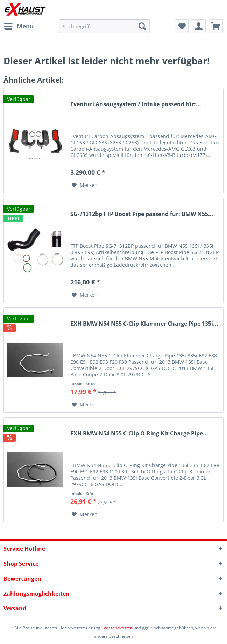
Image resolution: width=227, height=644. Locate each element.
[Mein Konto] (199, 26)
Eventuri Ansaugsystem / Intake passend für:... (136, 104)
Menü (19, 25)
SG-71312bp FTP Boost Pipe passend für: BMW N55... (142, 214)
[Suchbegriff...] (105, 26)
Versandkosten (118, 628)
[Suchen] (142, 26)
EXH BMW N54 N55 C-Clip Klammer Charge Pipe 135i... (144, 324)
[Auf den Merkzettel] (85, 185)
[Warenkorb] (216, 26)
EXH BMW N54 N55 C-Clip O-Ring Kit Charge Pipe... (139, 433)
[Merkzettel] (182, 26)
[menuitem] (19, 26)
